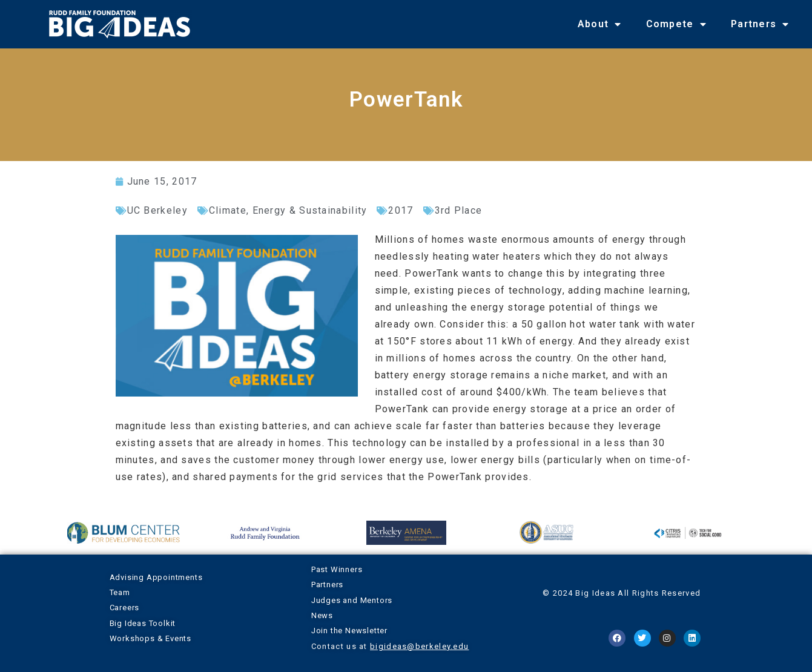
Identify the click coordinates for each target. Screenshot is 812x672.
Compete (676, 24)
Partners (760, 24)
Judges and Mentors (352, 600)
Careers (125, 608)
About (600, 24)
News (322, 615)
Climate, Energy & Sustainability (288, 210)
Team (120, 592)
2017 (401, 210)
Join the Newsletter (349, 631)
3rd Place (459, 210)
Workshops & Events (150, 638)
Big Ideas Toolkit (143, 623)
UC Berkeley (157, 210)
